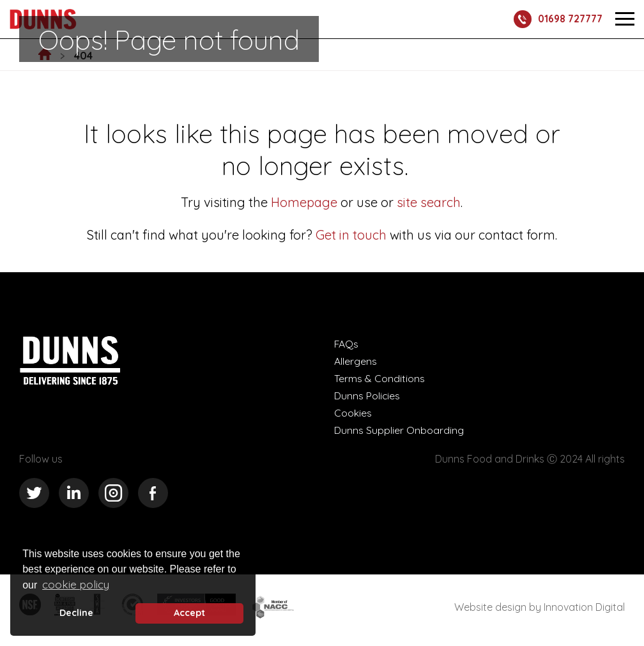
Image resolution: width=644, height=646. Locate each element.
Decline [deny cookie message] (76, 613)
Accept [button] (189, 613)
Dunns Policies (367, 396)
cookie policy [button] (76, 584)
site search (427, 202)
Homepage (304, 202)
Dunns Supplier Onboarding (399, 430)
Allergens (356, 361)
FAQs (347, 344)
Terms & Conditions (379, 378)
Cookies (353, 413)
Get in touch (351, 235)
